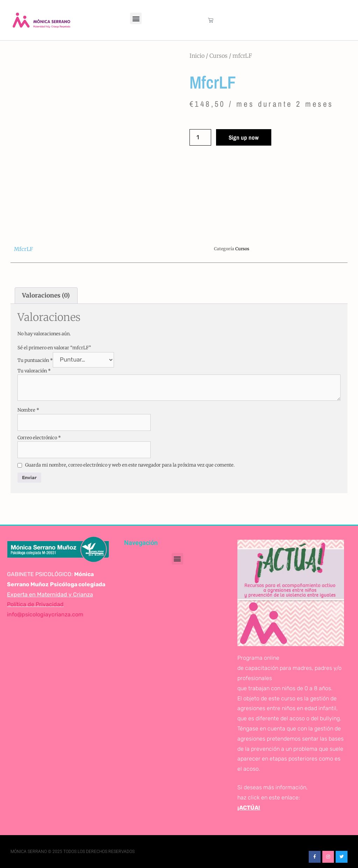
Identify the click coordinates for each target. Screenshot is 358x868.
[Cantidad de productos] (200, 137)
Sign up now (244, 137)
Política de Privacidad (35, 604)
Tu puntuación (35, 360)
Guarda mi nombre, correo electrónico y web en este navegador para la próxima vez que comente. (130, 465)
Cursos (219, 56)
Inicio (197, 56)
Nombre (28, 410)
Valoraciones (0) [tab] (46, 295)
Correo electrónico (39, 438)
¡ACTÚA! (249, 808)
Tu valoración (34, 371)
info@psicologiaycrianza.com (45, 614)
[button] (136, 18)
